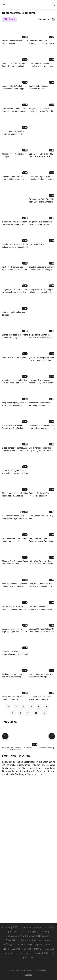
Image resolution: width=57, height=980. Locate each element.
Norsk (47, 940)
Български (26, 927)
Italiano (14, 932)
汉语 (15, 927)
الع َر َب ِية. (49, 949)
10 (36, 713)
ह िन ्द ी (9, 945)
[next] (44, 713)
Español (6, 927)
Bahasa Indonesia (15, 936)
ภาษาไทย (50, 927)
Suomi (49, 945)
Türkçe (44, 932)
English (33, 932)
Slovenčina (26, 940)
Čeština (27, 949)
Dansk (6, 949)
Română (39, 953)
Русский (29, 957)
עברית (20, 953)
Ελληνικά (16, 949)
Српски (38, 940)
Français (38, 927)
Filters (9, 19)
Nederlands (44, 936)
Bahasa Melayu (25, 945)
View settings (46, 19)
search (53, 4)
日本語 (39, 945)
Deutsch (31, 936)
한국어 (24, 932)
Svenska (50, 953)
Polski (29, 953)
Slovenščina (11, 940)
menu (4, 4)
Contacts (28, 975)
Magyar (38, 949)
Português (9, 953)
